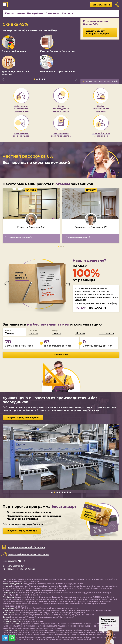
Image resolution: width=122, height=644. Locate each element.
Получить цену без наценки (23, 418)
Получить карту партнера (22, 531)
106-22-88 (91, 308)
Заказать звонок (101, 5)
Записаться (61, 355)
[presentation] (3, 79)
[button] (34, 79)
